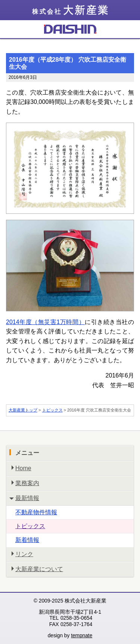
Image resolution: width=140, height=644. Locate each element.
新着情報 (27, 540)
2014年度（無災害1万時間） (45, 322)
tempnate (82, 636)
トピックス (52, 410)
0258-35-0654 (76, 618)
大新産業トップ (23, 410)
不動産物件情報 (36, 512)
